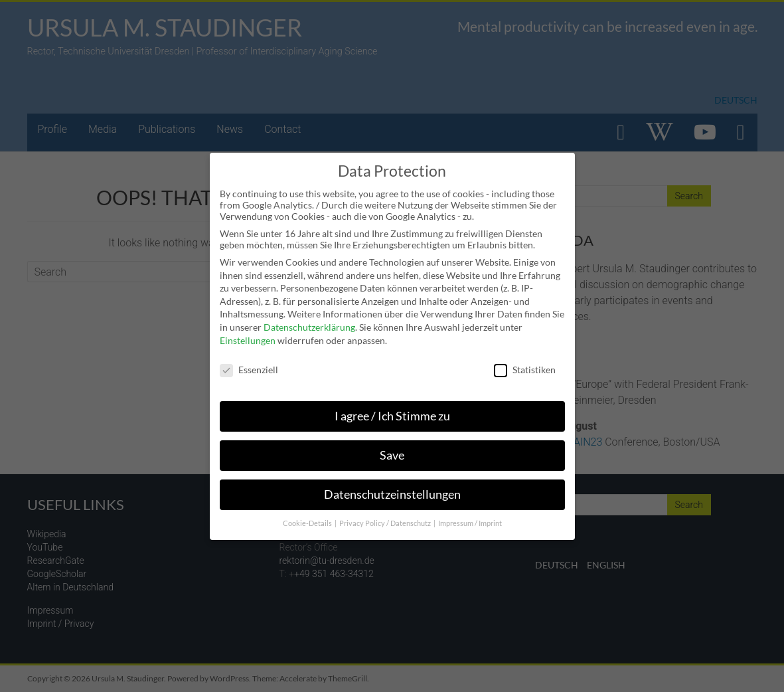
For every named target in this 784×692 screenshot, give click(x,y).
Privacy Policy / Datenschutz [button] (386, 523)
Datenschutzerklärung (309, 327)
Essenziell (249, 370)
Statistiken (525, 370)
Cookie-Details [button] (308, 523)
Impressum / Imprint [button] (470, 523)
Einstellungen (248, 340)
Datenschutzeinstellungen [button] (392, 494)
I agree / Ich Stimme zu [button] (392, 416)
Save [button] (392, 455)
